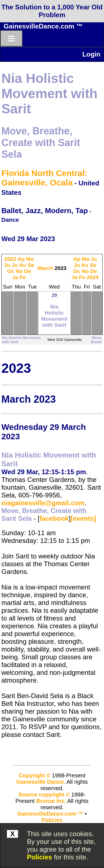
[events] (83, 518)
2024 (92, 277)
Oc (11, 271)
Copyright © (35, 775)
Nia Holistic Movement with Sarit (50, 94)
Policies (40, 857)
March (45, 268)
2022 (10, 259)
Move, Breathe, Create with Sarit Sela (41, 143)
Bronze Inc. (51, 801)
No (19, 271)
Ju (7, 265)
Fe (23, 277)
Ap (21, 259)
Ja (15, 277)
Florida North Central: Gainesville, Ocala (44, 178)
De (28, 271)
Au (23, 265)
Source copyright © (44, 795)
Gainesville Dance (40, 782)
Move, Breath (96, 340)
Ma (30, 259)
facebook (54, 518)
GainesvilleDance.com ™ (43, 26)
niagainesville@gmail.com (43, 503)
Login (91, 54)
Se (31, 265)
